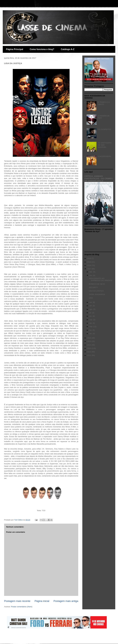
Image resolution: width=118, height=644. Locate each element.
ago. (91, 309)
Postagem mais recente (17, 601)
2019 (89, 262)
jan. (91, 334)
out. (91, 302)
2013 (89, 348)
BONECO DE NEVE (97, 284)
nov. (91, 275)
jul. (91, 313)
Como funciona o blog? (42, 49)
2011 (89, 355)
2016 (89, 338)
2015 (89, 341)
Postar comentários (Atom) (22, 607)
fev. (91, 330)
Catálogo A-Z (68, 49)
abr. (91, 323)
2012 (89, 352)
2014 (89, 345)
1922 (91, 298)
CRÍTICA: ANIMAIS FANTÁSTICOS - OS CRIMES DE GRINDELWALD (99, 178)
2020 (89, 258)
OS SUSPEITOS (104, 129)
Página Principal (15, 49)
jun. (91, 316)
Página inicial (42, 601)
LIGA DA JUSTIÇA (96, 291)
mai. (91, 320)
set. (91, 306)
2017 (89, 269)
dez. (91, 272)
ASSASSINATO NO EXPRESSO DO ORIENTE (101, 279)
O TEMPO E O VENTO (104, 103)
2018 (89, 265)
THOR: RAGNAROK (97, 294)
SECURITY (93, 287)
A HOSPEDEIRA (104, 156)
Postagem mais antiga (66, 601)
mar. (91, 327)
